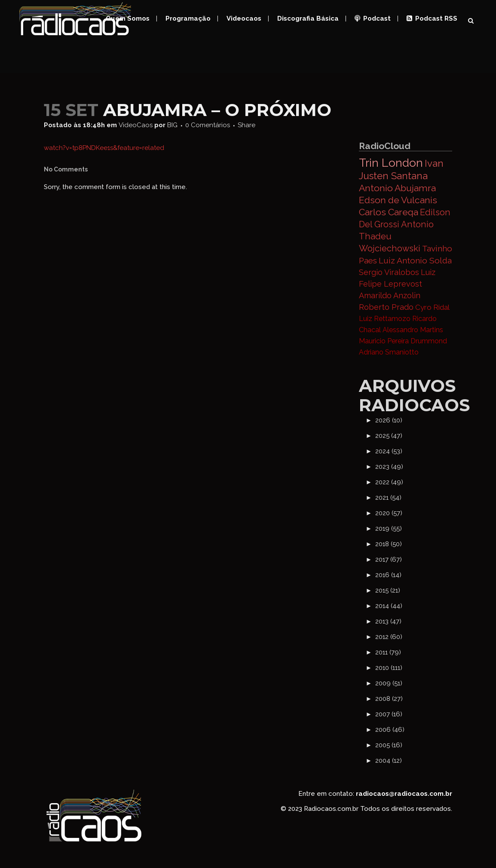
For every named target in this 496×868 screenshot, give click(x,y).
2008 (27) (389, 699)
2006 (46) (390, 730)
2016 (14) (388, 575)
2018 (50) (389, 544)
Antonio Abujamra (397, 188)
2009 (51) (389, 683)
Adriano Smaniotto (389, 352)
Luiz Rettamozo (385, 319)
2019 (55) (389, 529)
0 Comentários (208, 125)
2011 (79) (388, 652)
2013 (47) (388, 621)
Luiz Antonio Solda (415, 260)
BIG (172, 125)
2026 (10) (389, 420)
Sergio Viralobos (389, 272)
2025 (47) (389, 436)
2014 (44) (389, 606)
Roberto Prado (386, 307)
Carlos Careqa (389, 212)
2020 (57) (389, 513)
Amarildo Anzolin (390, 295)
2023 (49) (389, 467)
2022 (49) (389, 482)
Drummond (429, 341)
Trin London (391, 163)
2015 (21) (388, 590)
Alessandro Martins (413, 330)
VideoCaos (136, 125)
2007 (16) (389, 714)
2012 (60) (389, 637)
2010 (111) (389, 668)
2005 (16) (389, 745)
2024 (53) (389, 451)
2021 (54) (388, 498)
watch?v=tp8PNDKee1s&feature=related (104, 148)
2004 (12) (389, 761)
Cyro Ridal (432, 307)
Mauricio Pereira (384, 341)
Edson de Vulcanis (398, 200)
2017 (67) (389, 559)
